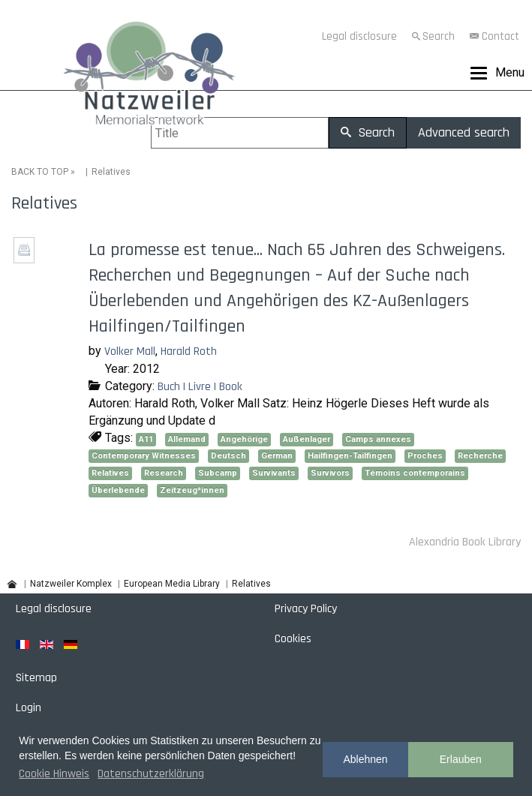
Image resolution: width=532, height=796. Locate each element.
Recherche (480, 456)
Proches (425, 456)
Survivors (330, 473)
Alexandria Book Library (465, 542)
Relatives (110, 473)
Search (439, 36)
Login (29, 708)
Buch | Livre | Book (200, 387)
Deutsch (228, 456)
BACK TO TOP (40, 172)
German (277, 456)
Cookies (293, 639)
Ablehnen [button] (365, 759)
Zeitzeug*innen (192, 490)
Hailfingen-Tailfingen (350, 456)
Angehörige (244, 439)
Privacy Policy (306, 609)
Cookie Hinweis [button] (54, 774)
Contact (500, 36)
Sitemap (36, 678)
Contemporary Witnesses (144, 456)
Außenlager (307, 439)
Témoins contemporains (415, 473)
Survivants (274, 473)
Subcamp (218, 473)
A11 (146, 439)
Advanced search (464, 132)
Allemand (187, 439)
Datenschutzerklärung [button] (151, 774)
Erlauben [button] (461, 759)
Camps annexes (378, 439)
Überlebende (118, 490)
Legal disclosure (359, 36)
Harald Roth (189, 351)
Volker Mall (130, 351)
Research (164, 473)
